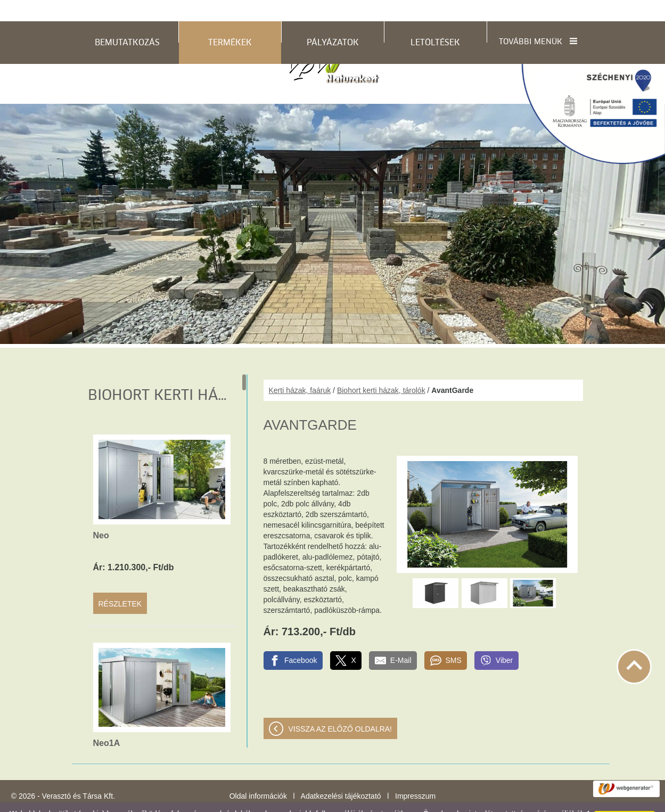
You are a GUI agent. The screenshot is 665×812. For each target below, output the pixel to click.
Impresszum (415, 775)
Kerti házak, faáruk (300, 369)
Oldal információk (258, 775)
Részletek (120, 583)
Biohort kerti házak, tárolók (381, 369)
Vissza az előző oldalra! (340, 708)
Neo (101, 514)
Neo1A (107, 722)
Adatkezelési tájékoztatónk (306, 801)
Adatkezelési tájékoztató (341, 775)
